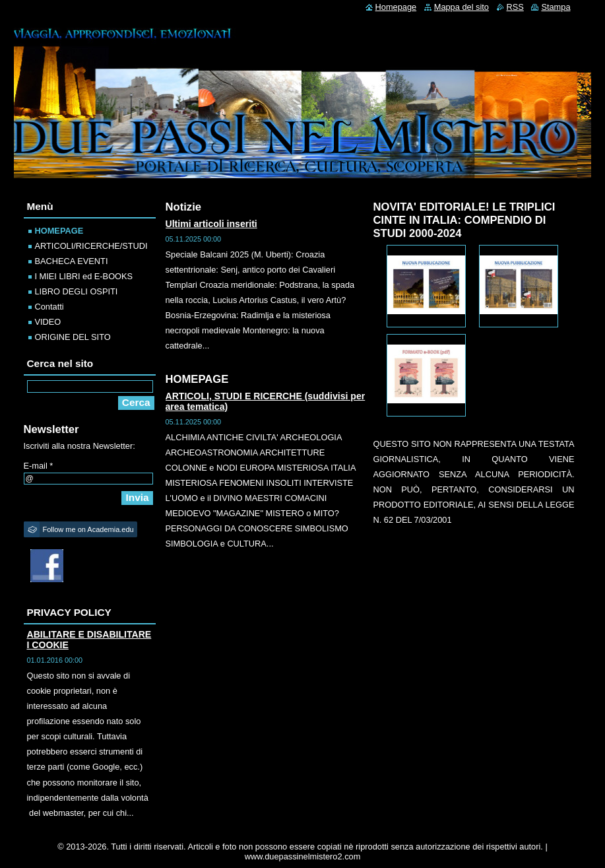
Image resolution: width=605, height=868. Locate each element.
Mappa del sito (462, 7)
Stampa (556, 7)
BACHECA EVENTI (72, 261)
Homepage (396, 7)
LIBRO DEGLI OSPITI (77, 291)
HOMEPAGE (59, 231)
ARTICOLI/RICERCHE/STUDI (91, 246)
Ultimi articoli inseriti (211, 224)
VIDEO (48, 322)
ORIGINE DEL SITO (73, 337)
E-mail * (39, 466)
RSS (515, 7)
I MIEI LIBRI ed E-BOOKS (84, 276)
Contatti (49, 307)
